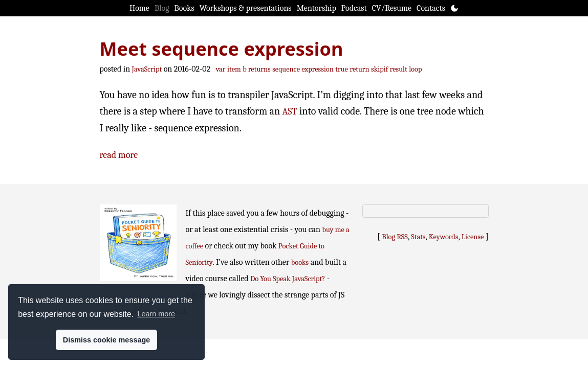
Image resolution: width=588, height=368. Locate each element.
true (342, 69)
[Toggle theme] (454, 8)
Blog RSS (395, 237)
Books (184, 8)
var (221, 69)
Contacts (431, 8)
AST (290, 112)
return (359, 69)
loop (415, 69)
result (399, 69)
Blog (162, 8)
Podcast (354, 8)
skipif (379, 69)
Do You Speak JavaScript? (288, 279)
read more (119, 155)
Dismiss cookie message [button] (106, 340)
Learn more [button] (156, 314)
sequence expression (303, 69)
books (300, 262)
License (473, 237)
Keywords (444, 237)
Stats (418, 237)
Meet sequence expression (222, 49)
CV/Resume (392, 8)
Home (139, 8)
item (234, 69)
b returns (256, 69)
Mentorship (317, 8)
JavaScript (147, 69)
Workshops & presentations (246, 8)
